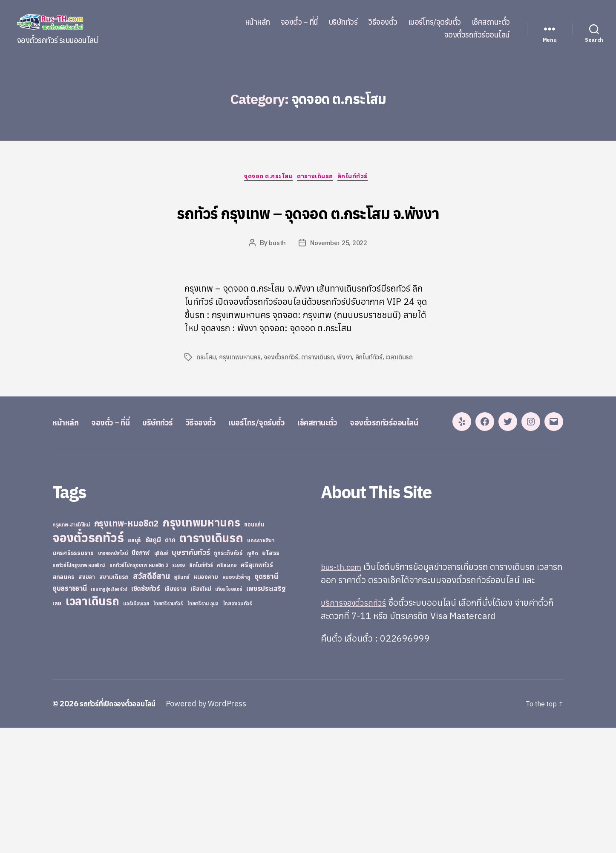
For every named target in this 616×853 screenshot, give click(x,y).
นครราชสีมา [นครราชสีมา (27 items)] (261, 665)
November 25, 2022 (339, 276)
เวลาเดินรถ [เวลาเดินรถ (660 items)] (92, 726)
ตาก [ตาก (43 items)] (170, 665)
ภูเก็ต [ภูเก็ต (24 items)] (253, 678)
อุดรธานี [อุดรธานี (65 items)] (266, 701)
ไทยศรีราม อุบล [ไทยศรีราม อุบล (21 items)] (203, 729)
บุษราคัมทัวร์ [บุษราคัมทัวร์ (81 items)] (191, 678)
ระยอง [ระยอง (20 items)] (178, 691)
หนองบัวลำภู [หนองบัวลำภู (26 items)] (236, 702)
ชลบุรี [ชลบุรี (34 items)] (134, 665)
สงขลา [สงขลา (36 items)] (87, 702)
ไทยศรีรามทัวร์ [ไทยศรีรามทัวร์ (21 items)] (168, 729)
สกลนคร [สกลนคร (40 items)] (63, 702)
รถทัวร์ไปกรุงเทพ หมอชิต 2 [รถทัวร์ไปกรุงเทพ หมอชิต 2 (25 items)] (139, 690)
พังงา (351, 390)
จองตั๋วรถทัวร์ (284, 390)
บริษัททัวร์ (343, 22)
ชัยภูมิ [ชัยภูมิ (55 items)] (153, 665)
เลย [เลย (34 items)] (57, 729)
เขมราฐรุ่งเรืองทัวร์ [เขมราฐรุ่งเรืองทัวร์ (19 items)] (109, 714)
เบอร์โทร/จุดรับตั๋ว (435, 22)
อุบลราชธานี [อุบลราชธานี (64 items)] (70, 713)
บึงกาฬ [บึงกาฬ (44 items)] (141, 678)
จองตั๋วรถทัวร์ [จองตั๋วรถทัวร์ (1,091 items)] (88, 663)
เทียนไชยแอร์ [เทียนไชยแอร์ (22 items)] (229, 714)
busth (276, 276)
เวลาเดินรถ (408, 390)
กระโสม (206, 390)
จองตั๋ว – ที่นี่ (299, 22)
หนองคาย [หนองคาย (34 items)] (206, 702)
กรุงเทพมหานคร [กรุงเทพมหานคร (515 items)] (201, 648)
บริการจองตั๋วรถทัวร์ (357, 728)
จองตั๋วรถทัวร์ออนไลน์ (477, 35)
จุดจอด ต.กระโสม (266, 179)
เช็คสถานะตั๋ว (491, 22)
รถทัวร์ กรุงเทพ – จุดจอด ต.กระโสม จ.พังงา (308, 227)
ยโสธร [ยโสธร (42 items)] (271, 678)
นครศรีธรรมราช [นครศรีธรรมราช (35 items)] (73, 678)
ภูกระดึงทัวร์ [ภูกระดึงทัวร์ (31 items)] (228, 678)
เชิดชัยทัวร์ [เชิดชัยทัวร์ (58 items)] (146, 714)
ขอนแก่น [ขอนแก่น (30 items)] (254, 650)
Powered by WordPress (216, 829)
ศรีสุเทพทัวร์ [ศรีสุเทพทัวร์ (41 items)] (257, 690)
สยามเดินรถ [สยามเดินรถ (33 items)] (114, 702)
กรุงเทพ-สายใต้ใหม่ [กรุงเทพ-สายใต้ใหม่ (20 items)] (71, 650)
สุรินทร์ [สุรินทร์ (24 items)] (182, 702)
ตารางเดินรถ (318, 179)
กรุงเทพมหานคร (242, 390)
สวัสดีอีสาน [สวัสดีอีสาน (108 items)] (151, 701)
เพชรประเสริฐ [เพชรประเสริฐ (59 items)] (266, 714)
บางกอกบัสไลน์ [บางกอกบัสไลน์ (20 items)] (113, 679)
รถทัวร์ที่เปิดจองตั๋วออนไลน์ (123, 829)
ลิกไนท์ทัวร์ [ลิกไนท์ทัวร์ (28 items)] (201, 690)
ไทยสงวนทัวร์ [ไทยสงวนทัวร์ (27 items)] (237, 729)
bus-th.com (344, 692)
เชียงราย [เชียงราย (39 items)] (176, 714)
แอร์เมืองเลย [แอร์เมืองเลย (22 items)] (136, 729)
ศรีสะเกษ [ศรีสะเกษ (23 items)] (227, 690)
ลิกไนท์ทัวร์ (360, 179)
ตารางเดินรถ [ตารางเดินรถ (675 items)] (211, 663)
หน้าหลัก (258, 22)
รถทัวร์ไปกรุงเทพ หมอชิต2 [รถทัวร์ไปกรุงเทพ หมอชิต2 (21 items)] (79, 691)
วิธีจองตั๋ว (383, 22)
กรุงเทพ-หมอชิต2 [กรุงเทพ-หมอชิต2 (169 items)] (127, 649)
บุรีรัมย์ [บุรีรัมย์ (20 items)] (161, 679)
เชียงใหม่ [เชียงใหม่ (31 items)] (201, 714)
